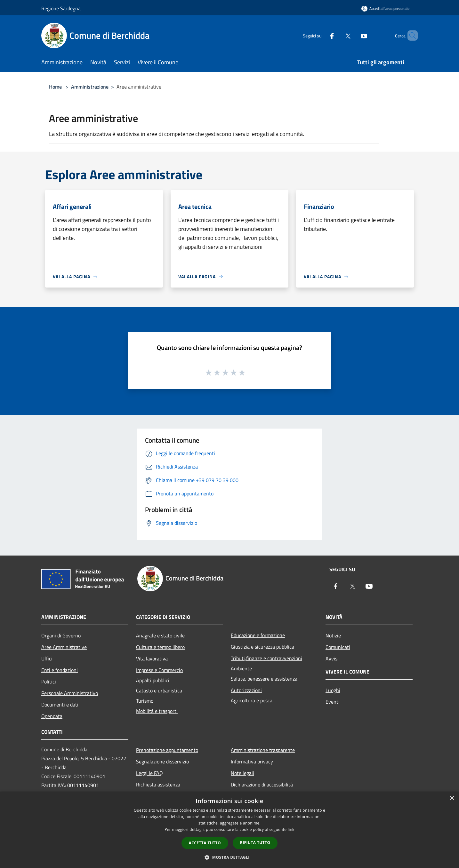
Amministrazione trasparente (263, 750)
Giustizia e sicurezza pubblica (262, 647)
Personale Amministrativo (70, 693)
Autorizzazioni (246, 690)
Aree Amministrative (64, 647)
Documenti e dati (60, 705)
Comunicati (338, 647)
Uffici (47, 659)
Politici (49, 682)
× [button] (452, 798)
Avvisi (332, 659)
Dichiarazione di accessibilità (262, 785)
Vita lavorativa (152, 659)
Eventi (333, 702)
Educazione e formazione (258, 635)
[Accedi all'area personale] (385, 8)
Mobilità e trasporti (157, 711)
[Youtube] (353, 35)
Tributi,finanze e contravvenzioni (266, 658)
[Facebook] (321, 35)
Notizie (333, 635)
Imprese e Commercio (159, 670)
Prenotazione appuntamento (167, 750)
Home (55, 87)
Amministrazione (90, 87)
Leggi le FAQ (149, 773)
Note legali (242, 773)
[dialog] (229, 830)
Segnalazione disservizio (162, 761)
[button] (229, 857)
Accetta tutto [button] (205, 843)
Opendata (52, 716)
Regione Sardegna (61, 8)
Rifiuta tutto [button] (255, 843)
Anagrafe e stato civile (160, 635)
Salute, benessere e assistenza (264, 679)
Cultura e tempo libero (160, 647)
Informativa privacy (252, 761)
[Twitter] (337, 35)
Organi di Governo (61, 635)
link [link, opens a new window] (291, 829)
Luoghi (333, 690)
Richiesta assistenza (158, 785)
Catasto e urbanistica (159, 690)
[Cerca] (410, 36)
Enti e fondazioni (60, 670)
